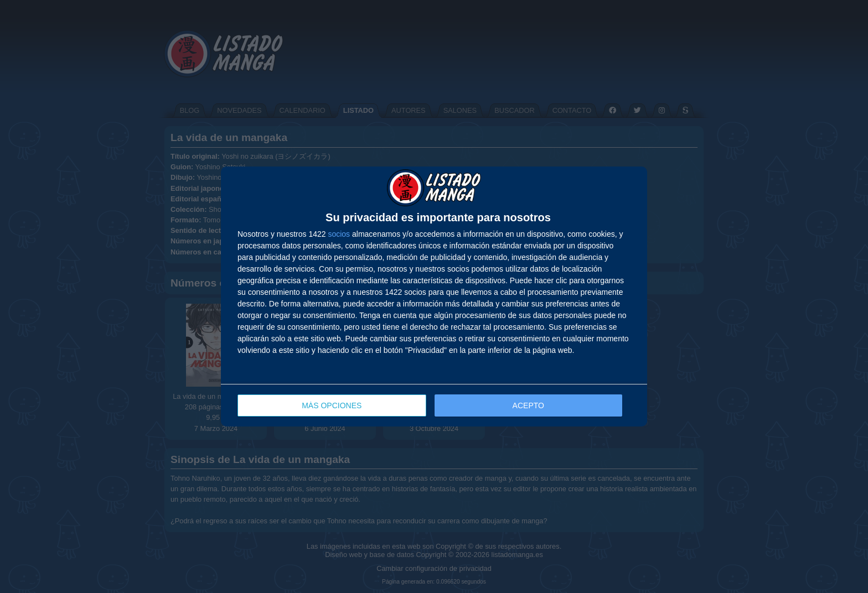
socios (339, 234)
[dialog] (434, 297)
